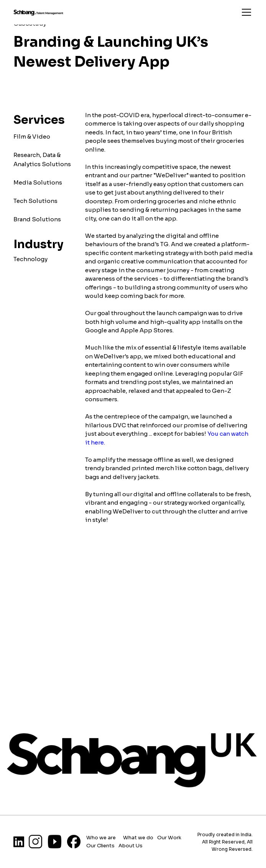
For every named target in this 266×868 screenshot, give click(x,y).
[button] (245, 12)
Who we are (101, 837)
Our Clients (100, 845)
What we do (138, 837)
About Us (131, 845)
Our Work (170, 837)
